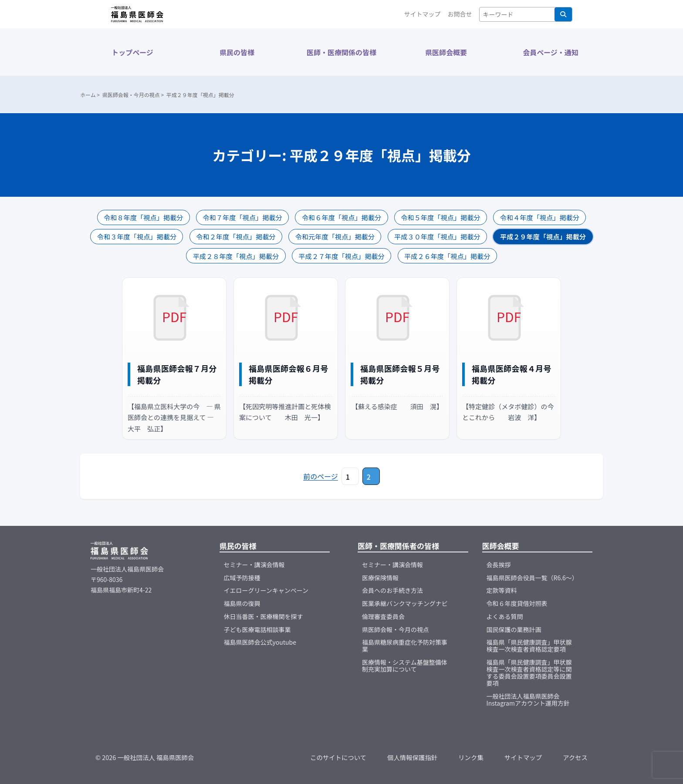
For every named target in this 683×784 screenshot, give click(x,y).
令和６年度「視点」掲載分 (341, 217)
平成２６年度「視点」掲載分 (447, 256)
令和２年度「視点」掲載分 (236, 236)
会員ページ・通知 (551, 52)
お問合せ (460, 14)
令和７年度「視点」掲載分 (242, 217)
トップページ (132, 52)
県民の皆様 (237, 52)
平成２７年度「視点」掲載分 (341, 256)
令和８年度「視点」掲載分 (143, 217)
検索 (563, 14)
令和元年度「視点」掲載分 (335, 236)
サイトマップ (423, 14)
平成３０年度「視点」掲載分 (437, 236)
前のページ (321, 476)
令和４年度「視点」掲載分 (540, 217)
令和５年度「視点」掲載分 (440, 217)
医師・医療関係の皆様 (341, 52)
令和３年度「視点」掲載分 (137, 236)
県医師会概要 (446, 52)
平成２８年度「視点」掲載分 (236, 256)
